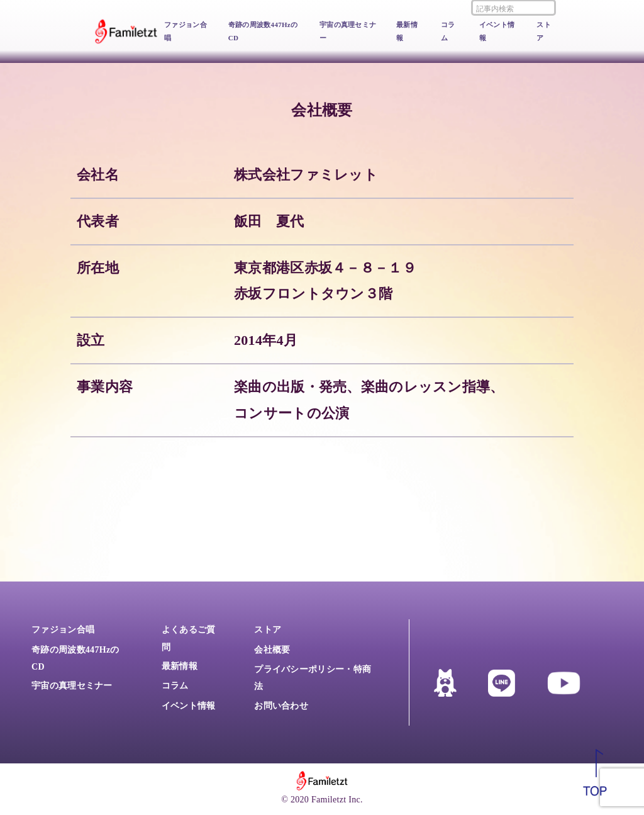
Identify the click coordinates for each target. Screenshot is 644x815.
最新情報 (407, 31)
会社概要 (272, 650)
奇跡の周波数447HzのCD (263, 31)
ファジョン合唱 (186, 31)
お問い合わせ (281, 706)
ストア (544, 31)
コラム (448, 31)
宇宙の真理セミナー (348, 31)
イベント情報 (497, 31)
